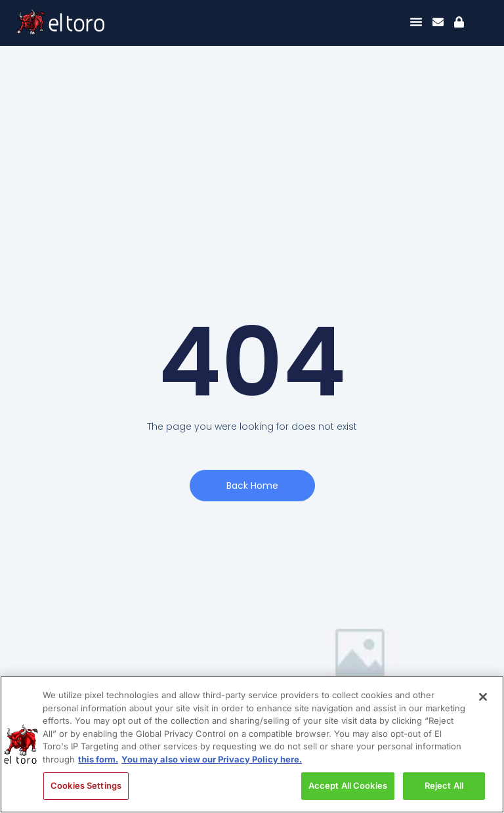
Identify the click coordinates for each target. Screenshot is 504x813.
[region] (252, 744)
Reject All (444, 785)
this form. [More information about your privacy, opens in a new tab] (98, 759)
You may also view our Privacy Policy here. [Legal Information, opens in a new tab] (212, 759)
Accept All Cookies (348, 785)
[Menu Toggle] (416, 22)
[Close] (483, 697)
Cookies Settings (86, 785)
